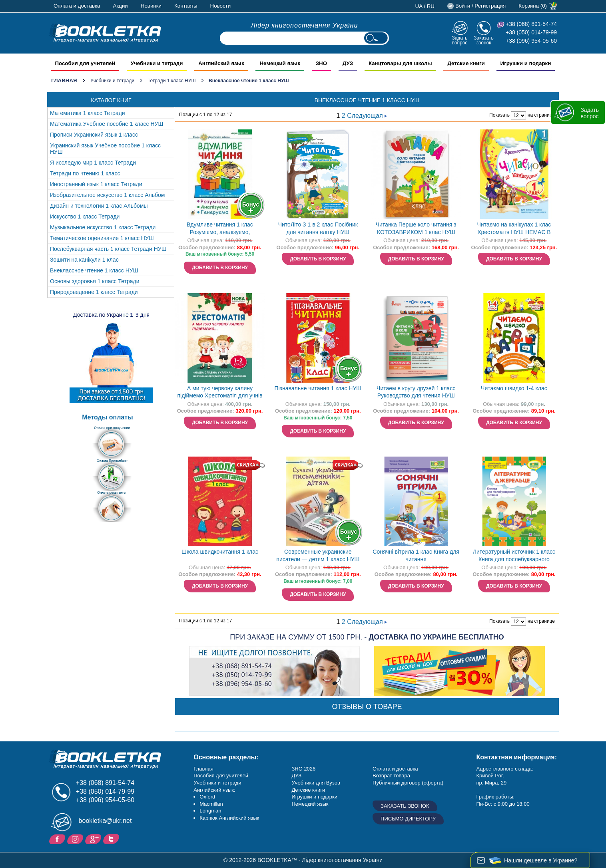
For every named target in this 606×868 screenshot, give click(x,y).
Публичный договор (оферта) (408, 783)
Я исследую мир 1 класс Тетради (93, 163)
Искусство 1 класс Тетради (85, 217)
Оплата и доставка (77, 6)
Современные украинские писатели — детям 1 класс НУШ (318, 555)
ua (419, 6)
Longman (210, 811)
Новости (221, 6)
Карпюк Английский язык (229, 818)
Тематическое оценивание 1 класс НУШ (102, 238)
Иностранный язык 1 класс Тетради (96, 184)
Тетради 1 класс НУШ (172, 81)
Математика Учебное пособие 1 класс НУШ (107, 124)
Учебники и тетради (112, 81)
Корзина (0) (533, 6)
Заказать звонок (484, 40)
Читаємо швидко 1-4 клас (514, 388)
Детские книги (308, 790)
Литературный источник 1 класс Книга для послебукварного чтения (514, 556)
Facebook (58, 838)
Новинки (151, 6)
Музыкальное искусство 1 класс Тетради (103, 227)
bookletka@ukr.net (105, 821)
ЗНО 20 (300, 769)
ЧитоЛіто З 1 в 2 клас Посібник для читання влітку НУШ (318, 228)
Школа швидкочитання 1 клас (220, 552)
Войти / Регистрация (480, 6)
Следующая (367, 116)
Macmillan (211, 804)
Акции (121, 6)
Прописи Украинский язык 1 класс (94, 135)
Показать (499, 115)
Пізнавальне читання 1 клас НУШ (318, 388)
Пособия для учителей (221, 776)
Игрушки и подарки (314, 797)
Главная (64, 80)
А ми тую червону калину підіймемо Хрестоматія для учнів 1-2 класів (220, 393)
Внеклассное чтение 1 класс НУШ (94, 270)
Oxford (207, 797)
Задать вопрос (459, 40)
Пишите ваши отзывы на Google (94, 838)
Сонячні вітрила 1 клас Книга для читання (416, 555)
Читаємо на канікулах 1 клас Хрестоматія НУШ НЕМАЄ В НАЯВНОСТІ (514, 229)
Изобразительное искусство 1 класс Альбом (107, 195)
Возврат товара (391, 776)
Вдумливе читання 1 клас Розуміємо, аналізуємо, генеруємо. (220, 229)
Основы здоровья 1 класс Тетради (95, 281)
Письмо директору (408, 819)
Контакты (186, 6)
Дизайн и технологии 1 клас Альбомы (99, 206)
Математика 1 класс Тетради (88, 113)
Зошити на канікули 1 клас (84, 260)
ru (431, 6)
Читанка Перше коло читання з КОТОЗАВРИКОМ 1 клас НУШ (416, 228)
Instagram (76, 838)
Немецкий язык (310, 804)
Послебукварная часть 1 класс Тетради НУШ (108, 249)
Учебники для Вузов (316, 783)
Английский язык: (214, 790)
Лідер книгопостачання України (305, 25)
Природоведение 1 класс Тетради (94, 292)
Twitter (112, 838)
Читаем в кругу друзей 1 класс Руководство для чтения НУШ (416, 392)
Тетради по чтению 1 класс (85, 173)
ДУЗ (296, 776)
